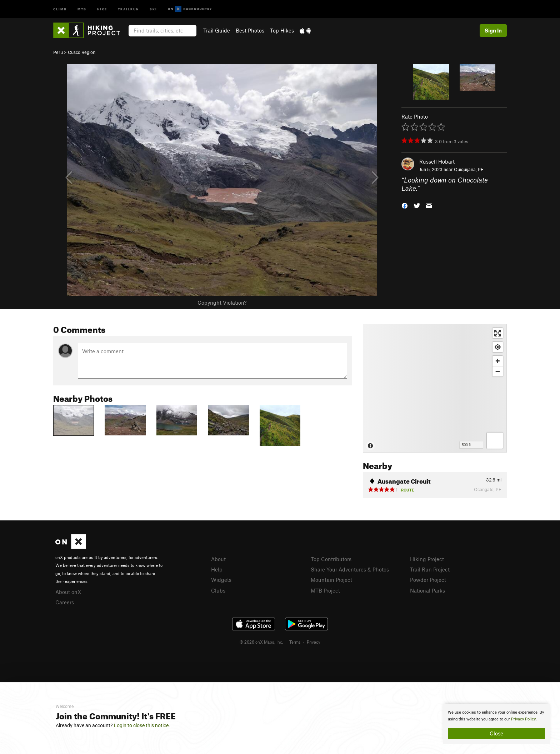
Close (496, 733)
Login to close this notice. (142, 725)
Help (217, 569)
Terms (295, 642)
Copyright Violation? (222, 303)
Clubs (218, 590)
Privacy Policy (523, 719)
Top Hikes (282, 30)
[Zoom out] (498, 371)
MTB (82, 9)
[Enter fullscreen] (498, 333)
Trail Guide (217, 30)
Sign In (493, 30)
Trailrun (128, 9)
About (218, 559)
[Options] (495, 441)
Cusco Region (82, 52)
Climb (60, 9)
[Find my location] (498, 347)
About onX (68, 592)
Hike (102, 9)
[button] (405, 205)
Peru (58, 52)
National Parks (427, 590)
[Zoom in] (498, 361)
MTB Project (325, 590)
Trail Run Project (430, 569)
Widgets (221, 580)
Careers (65, 602)
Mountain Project (331, 580)
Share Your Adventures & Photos (350, 569)
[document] (496, 724)
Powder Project (428, 580)
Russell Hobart (437, 161)
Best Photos (250, 30)
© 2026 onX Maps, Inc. (261, 642)
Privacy (314, 642)
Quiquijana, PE (469, 169)
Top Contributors (331, 559)
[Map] (435, 388)
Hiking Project (427, 559)
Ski (153, 9)
